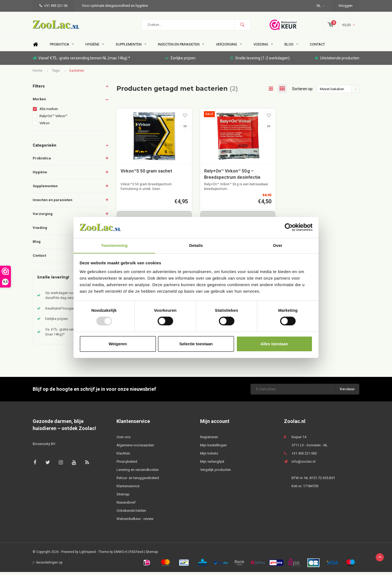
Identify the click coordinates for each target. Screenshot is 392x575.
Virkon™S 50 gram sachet (146, 174)
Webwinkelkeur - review (135, 521)
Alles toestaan (274, 344)
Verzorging (229, 47)
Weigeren (118, 344)
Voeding (263, 47)
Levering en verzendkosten (138, 472)
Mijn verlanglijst (212, 464)
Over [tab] (278, 245)
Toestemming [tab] (114, 245)
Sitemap (123, 497)
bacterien (77, 73)
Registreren (209, 440)
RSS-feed (136, 555)
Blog (291, 47)
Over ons (123, 440)
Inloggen (346, 6)
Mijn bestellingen (213, 448)
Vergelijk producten (215, 472)
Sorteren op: (303, 92)
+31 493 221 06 (53, 6)
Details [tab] (196, 245)
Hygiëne (95, 47)
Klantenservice (128, 489)
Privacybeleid (127, 464)
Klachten (123, 456)
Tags (56, 73)
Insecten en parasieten (181, 47)
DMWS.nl (120, 555)
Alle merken (49, 112)
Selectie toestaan (196, 344)
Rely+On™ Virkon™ (53, 119)
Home (35, 48)
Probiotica (62, 47)
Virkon (45, 126)
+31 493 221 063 (304, 456)
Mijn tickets (209, 456)
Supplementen (131, 47)
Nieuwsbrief (126, 505)
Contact (317, 47)
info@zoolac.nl (304, 464)
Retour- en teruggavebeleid (138, 481)
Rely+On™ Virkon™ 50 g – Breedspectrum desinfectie (232, 177)
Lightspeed (88, 555)
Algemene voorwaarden (135, 448)
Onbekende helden (131, 513)
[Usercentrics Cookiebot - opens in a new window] (289, 227)
